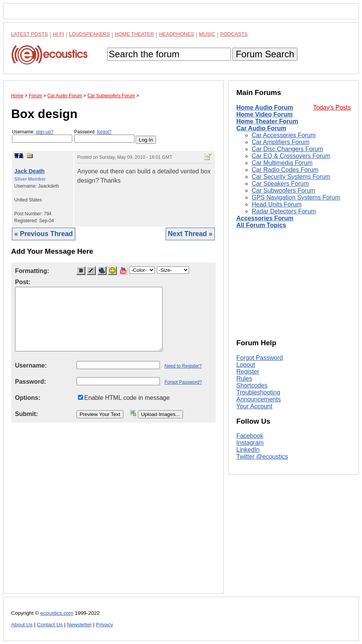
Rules (244, 379)
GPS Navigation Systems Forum (296, 197)
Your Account (254, 406)
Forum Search (265, 54)
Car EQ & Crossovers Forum (291, 156)
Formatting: (32, 271)
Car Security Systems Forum (291, 177)
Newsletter (79, 625)
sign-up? (45, 132)
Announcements (259, 399)
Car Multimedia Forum (282, 163)
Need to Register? (183, 366)
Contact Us (50, 625)
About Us (22, 625)
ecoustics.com (57, 613)
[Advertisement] (113, 514)
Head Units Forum (277, 204)
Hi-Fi (59, 34)
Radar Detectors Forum (284, 211)
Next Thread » (190, 234)
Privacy (105, 625)
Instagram (250, 443)
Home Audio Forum (265, 107)
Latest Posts (30, 34)
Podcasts (234, 34)
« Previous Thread (44, 234)
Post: (23, 282)
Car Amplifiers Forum (281, 142)
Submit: (27, 414)
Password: (104, 136)
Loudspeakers (90, 34)
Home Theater (135, 34)
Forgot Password (260, 358)
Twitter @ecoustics (262, 457)
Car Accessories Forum (284, 135)
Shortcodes (252, 385)
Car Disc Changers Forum (287, 149)
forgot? (104, 132)
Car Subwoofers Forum (283, 191)
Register (248, 372)
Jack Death (29, 171)
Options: (28, 398)
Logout (246, 365)
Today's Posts (332, 107)
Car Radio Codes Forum (285, 170)
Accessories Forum (265, 218)
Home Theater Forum (267, 121)
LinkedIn (248, 450)
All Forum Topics (261, 225)
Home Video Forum (264, 114)
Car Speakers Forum (280, 184)
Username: (42, 136)
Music (207, 34)
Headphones (177, 34)
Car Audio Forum (261, 128)
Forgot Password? (183, 382)
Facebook (250, 436)
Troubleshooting (258, 392)
